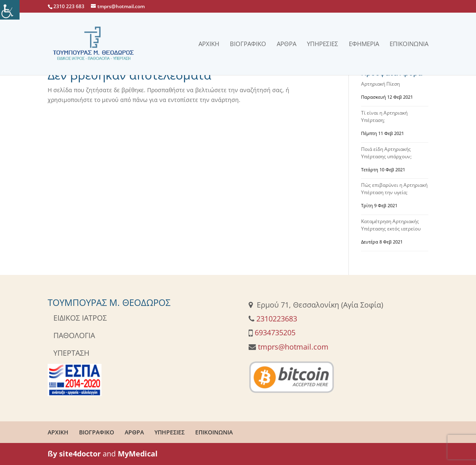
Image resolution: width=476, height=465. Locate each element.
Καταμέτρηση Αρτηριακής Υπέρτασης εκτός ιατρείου (391, 225)
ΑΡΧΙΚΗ (58, 432)
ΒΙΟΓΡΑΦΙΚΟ (97, 432)
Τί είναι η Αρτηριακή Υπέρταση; (384, 116)
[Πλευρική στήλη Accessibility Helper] (10, 10)
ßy (52, 454)
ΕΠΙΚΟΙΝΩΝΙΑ (214, 432)
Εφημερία (364, 44)
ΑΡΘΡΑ (134, 432)
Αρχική (209, 44)
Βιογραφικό (248, 44)
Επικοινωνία (409, 44)
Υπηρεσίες (323, 44)
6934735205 (275, 332)
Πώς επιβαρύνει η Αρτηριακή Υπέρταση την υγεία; (394, 189)
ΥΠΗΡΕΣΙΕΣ (170, 432)
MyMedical (138, 454)
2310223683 (277, 319)
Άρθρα (286, 44)
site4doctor (80, 454)
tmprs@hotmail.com (293, 347)
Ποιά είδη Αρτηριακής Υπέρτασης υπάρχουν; (386, 153)
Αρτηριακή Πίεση (380, 84)
